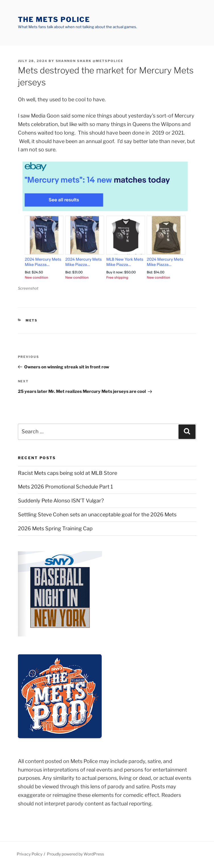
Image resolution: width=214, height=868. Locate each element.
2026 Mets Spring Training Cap (55, 528)
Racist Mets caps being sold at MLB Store (67, 473)
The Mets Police (54, 19)
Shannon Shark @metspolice (90, 61)
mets (32, 320)
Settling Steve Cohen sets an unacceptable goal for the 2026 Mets (97, 515)
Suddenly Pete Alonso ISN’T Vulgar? (61, 501)
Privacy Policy (30, 854)
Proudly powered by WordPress (75, 854)
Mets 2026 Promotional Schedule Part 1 (65, 487)
